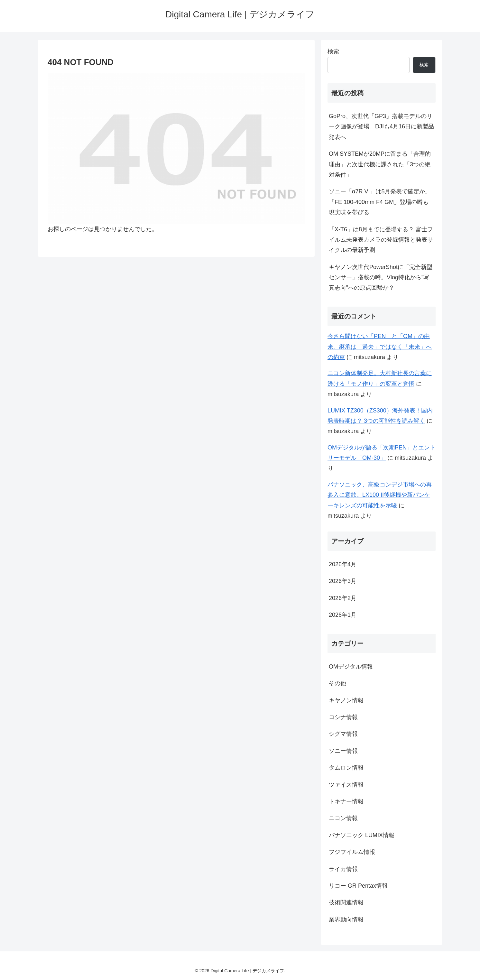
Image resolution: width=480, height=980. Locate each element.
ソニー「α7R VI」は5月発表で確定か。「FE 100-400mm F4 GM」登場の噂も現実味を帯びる (380, 202)
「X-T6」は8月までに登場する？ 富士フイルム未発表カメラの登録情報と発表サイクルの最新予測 (381, 240)
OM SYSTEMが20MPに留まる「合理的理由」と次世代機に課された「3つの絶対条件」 (380, 164)
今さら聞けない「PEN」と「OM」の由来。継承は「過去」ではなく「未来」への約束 (380, 347)
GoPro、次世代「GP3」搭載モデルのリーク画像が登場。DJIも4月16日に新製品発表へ (381, 127)
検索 (333, 51)
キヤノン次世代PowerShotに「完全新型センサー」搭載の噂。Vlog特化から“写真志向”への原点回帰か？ (381, 277)
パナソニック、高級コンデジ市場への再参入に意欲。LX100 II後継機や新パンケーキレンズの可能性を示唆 (380, 495)
